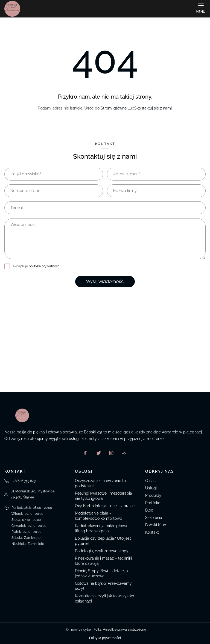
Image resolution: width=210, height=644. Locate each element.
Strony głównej (114, 108)
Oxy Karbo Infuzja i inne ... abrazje (105, 506)
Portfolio (153, 503)
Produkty (153, 495)
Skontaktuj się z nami (153, 108)
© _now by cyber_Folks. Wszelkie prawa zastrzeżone (105, 630)
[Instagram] (111, 453)
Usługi (151, 488)
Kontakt (152, 532)
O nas (150, 481)
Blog (149, 510)
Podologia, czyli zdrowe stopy (102, 551)
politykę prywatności (45, 266)
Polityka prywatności (105, 638)
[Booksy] (124, 453)
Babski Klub (156, 525)
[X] (99, 453)
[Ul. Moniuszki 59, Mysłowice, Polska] (105, 351)
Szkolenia (154, 518)
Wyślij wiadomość (105, 281)
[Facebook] (86, 453)
